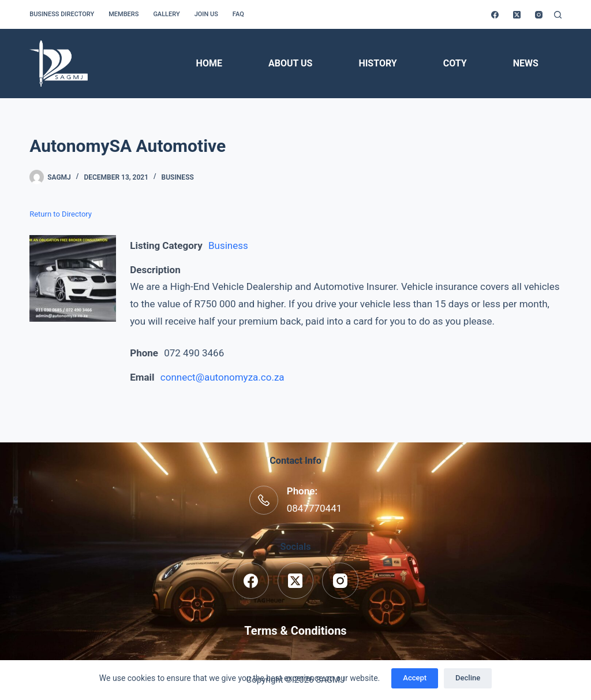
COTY (455, 63)
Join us (206, 14)
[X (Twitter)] (517, 15)
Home (209, 63)
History (377, 63)
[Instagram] (539, 15)
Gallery (166, 14)
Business (178, 177)
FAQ (238, 14)
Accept (415, 678)
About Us (290, 63)
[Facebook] (495, 15)
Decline (468, 678)
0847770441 (315, 508)
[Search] (558, 15)
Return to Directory (61, 214)
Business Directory (62, 14)
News (526, 63)
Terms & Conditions (295, 631)
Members (124, 14)
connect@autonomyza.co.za (222, 377)
